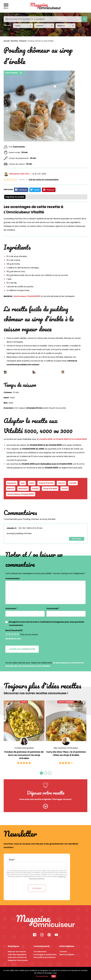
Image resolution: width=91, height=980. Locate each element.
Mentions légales (67, 955)
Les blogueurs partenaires (45, 955)
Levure (61, 483)
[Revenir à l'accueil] (46, 6)
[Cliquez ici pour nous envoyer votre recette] (46, 807)
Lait (23, 483)
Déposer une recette (17, 952)
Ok (54, 976)
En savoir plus (42, 976)
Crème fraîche (46, 483)
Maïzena (23, 489)
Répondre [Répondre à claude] (77, 539)
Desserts (23, 41)
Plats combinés (66, 702)
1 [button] (41, 773)
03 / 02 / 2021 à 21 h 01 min (31, 528)
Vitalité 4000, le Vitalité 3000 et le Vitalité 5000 (63, 439)
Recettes (15, 41)
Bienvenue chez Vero (19, 174)
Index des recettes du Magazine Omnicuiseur (18, 959)
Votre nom (11, 608)
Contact (63, 952)
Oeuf (32, 483)
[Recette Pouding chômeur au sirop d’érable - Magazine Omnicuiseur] (46, 921)
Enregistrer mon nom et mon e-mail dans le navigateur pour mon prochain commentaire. (47, 624)
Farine (35, 489)
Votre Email (53, 608)
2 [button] (45, 773)
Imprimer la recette (15, 197)
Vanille (73, 483)
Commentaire (13, 579)
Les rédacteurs (40, 952)
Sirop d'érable (50, 489)
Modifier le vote (13, 639)
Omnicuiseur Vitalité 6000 (27, 296)
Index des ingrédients (17, 955)
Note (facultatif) (14, 630)
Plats (24, 702)
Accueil (7, 41)
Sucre (65, 489)
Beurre (11, 489)
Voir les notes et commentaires (44, 180)
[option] (24, 733)
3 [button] (50, 773)
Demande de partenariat (45, 957)
